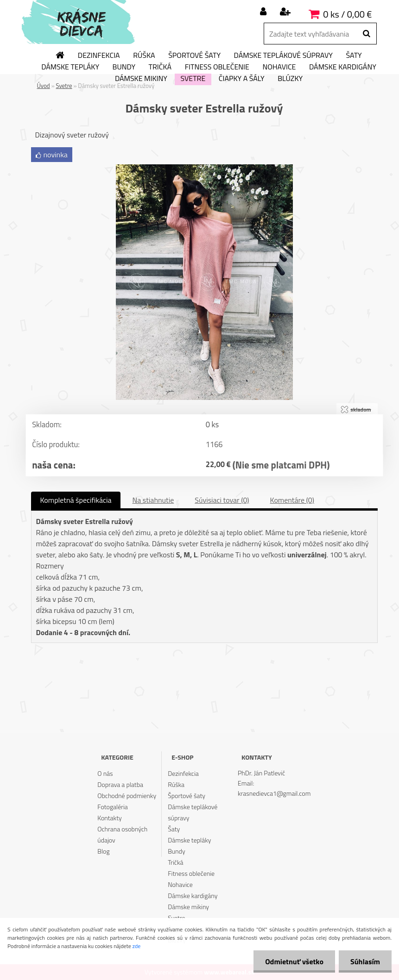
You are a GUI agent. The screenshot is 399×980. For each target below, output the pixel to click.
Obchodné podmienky (127, 796)
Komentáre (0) (292, 500)
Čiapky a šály (242, 79)
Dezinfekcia (99, 56)
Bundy (124, 67)
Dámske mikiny (141, 79)
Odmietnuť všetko (294, 961)
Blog (103, 851)
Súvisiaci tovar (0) (222, 500)
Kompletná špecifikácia (76, 500)
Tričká (160, 67)
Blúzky (290, 79)
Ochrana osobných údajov (122, 834)
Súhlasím (365, 961)
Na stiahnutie (153, 500)
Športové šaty (194, 56)
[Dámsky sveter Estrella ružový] (204, 168)
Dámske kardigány (343, 67)
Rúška (144, 56)
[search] (366, 34)
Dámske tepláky (70, 67)
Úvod (44, 86)
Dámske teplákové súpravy (283, 56)
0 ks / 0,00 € (347, 14)
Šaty (354, 56)
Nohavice (279, 67)
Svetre (193, 79)
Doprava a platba (120, 784)
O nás (105, 773)
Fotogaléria (113, 807)
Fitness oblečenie (217, 67)
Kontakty (109, 818)
